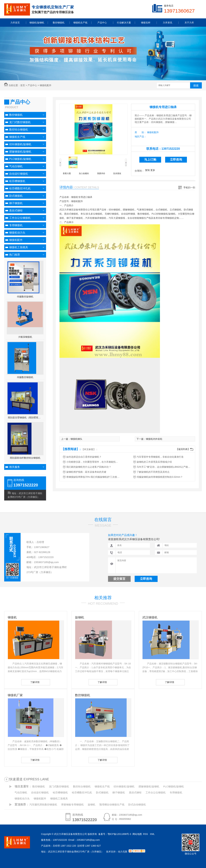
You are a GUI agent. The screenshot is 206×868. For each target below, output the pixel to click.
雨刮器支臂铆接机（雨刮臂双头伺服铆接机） (25, 418)
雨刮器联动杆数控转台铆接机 (25, 458)
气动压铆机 (16, 166)
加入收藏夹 (84, 173)
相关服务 (15, 467)
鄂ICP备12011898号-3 (119, 834)
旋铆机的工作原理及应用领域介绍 (154, 462)
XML (153, 834)
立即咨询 (176, 160)
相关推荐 (103, 598)
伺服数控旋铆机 (25, 297)
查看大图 (67, 173)
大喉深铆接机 (25, 337)
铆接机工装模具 (19, 247)
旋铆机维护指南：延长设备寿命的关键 (86, 472)
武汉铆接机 (150, 617)
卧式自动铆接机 (137, 805)
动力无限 (123, 852)
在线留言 (103, 520)
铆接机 (12, 617)
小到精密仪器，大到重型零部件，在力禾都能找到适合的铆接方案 (93, 462)
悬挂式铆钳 (16, 211)
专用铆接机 (16, 225)
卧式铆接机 (16, 196)
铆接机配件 (46, 85)
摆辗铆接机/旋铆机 (20, 152)
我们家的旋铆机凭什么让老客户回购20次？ (89, 467)
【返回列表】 (183, 449)
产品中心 (32, 85)
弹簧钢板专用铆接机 (72, 805)
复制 (147, 170)
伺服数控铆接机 (25, 377)
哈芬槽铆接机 (17, 181)
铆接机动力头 (17, 233)
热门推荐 (15, 255)
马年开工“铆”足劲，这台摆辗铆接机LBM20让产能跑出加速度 (163, 467)
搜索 (196, 86)
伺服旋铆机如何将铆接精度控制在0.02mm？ (160, 477)
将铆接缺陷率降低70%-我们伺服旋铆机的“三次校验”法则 (93, 477)
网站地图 (137, 834)
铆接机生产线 (17, 137)
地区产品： (141, 136)
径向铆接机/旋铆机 (20, 144)
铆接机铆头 (76, 439)
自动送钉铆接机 (19, 174)
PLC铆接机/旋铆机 (20, 159)
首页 (23, 85)
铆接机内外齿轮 (154, 439)
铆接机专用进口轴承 (163, 107)
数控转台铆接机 (19, 130)
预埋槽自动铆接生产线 (112, 805)
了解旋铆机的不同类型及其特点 (153, 472)
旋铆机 (80, 617)
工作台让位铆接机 (20, 218)
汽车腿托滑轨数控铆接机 (43, 805)
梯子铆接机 (16, 203)
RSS (146, 834)
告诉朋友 (117, 173)
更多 (153, 170)
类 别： (140, 132)
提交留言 (119, 579)
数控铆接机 (16, 115)
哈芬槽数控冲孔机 (20, 188)
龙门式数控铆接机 (20, 122)
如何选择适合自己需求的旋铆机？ (84, 457)
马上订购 (150, 160)
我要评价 (101, 173)
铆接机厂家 (15, 695)
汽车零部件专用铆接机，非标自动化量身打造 (160, 457)
